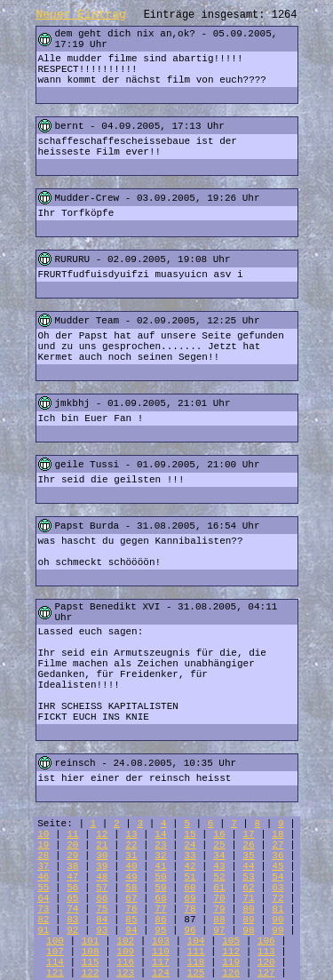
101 (91, 941)
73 (43, 909)
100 (55, 941)
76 (131, 909)
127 (266, 973)
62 (248, 888)
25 (219, 845)
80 (248, 909)
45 (277, 866)
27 (277, 845)
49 (131, 877)
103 (161, 941)
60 (190, 888)
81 (277, 909)
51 (190, 877)
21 (102, 845)
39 (102, 866)
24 (190, 845)
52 (219, 877)
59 (160, 888)
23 (160, 845)
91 (43, 930)
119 (231, 962)
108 (91, 952)
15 (190, 834)
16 (219, 834)
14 (160, 834)
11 (72, 834)
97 (219, 930)
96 (190, 930)
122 (91, 973)
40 (131, 866)
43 (219, 866)
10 (43, 834)
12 (102, 834)
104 (196, 941)
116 (125, 962)
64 (43, 898)
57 (102, 888)
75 (102, 909)
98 (248, 930)
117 (161, 962)
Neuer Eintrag (81, 15)
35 (248, 856)
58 (131, 888)
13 (131, 834)
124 (161, 973)
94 (131, 930)
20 (72, 845)
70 (219, 898)
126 (231, 973)
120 (266, 962)
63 (277, 888)
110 (161, 952)
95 (160, 930)
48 (102, 877)
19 (43, 845)
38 (72, 866)
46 (43, 877)
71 (248, 898)
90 (277, 920)
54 (277, 877)
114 (55, 962)
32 (160, 856)
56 (72, 888)
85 (131, 920)
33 (190, 856)
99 (277, 930)
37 (43, 866)
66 (102, 898)
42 (190, 866)
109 (125, 952)
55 (43, 888)
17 (248, 834)
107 (55, 952)
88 (219, 920)
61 (219, 888)
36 (277, 856)
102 (125, 941)
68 (160, 898)
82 (43, 920)
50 (160, 877)
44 (248, 866)
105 (231, 941)
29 (72, 856)
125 (196, 973)
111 (196, 952)
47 (72, 877)
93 (102, 930)
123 (125, 973)
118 (196, 962)
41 (160, 866)
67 (131, 898)
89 (248, 920)
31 (131, 856)
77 (160, 909)
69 (190, 898)
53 (248, 877)
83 (72, 920)
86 (160, 920)
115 (91, 962)
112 (231, 952)
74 (72, 909)
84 (102, 920)
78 (190, 909)
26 (248, 845)
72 (277, 898)
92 (72, 930)
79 (219, 909)
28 (43, 856)
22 (131, 845)
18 (277, 834)
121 (55, 973)
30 (102, 856)
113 (266, 952)
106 (266, 941)
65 (72, 898)
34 (219, 856)
